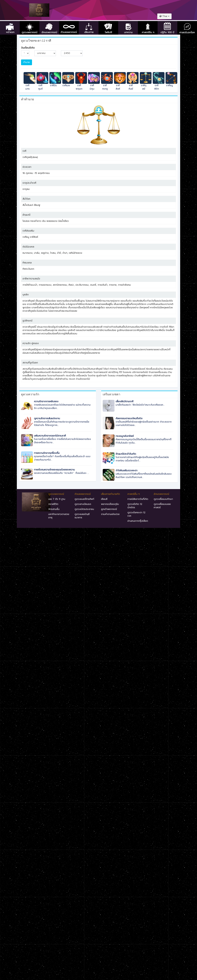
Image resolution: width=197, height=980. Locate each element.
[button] (164, 16)
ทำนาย (27, 62)
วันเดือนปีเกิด (28, 48)
